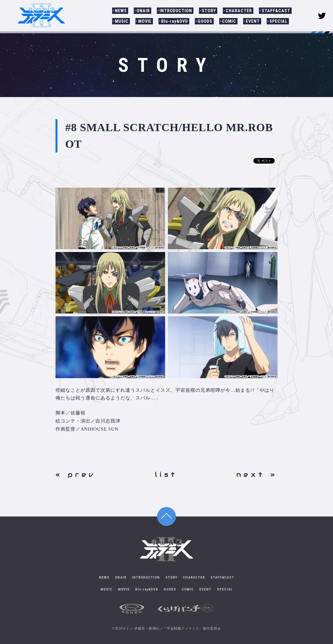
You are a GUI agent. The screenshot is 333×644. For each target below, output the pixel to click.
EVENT (253, 21)
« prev (76, 474)
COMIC (229, 21)
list (166, 474)
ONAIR (143, 11)
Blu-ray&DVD (175, 21)
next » (257, 474)
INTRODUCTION (176, 11)
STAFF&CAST (276, 11)
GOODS (205, 21)
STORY (209, 11)
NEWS (121, 11)
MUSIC (122, 21)
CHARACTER (239, 11)
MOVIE (145, 21)
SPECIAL (278, 21)
